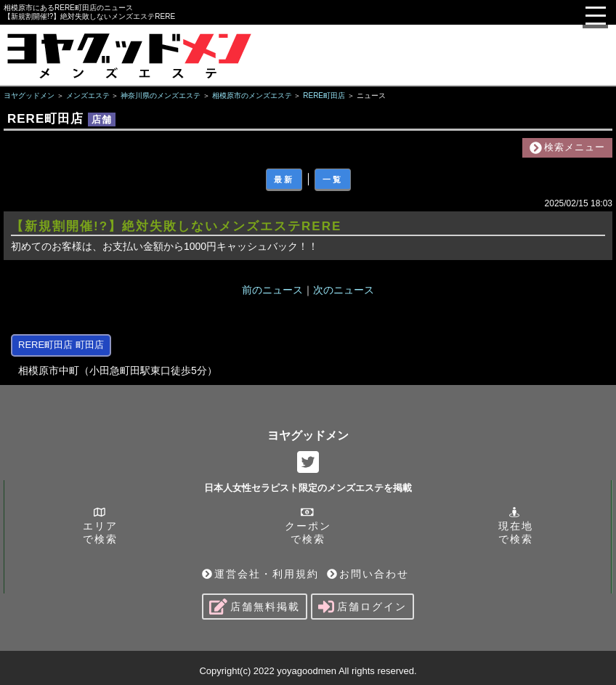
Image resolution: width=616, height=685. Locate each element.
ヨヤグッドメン (308, 435)
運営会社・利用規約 (260, 574)
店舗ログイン (362, 607)
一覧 (333, 179)
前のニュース (272, 290)
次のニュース (344, 290)
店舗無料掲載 (255, 607)
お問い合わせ (368, 574)
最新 (284, 179)
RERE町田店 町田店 (61, 345)
